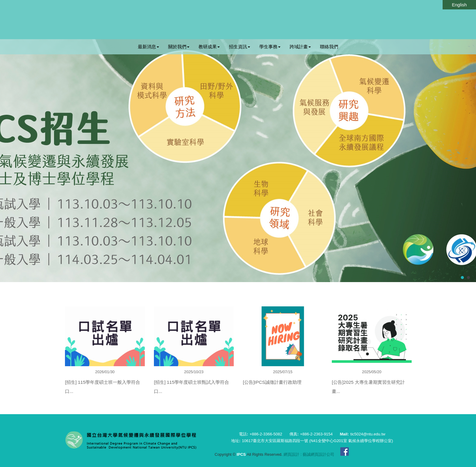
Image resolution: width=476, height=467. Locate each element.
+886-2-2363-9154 (316, 434)
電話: (243, 434)
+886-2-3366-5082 (266, 434)
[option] (105, 356)
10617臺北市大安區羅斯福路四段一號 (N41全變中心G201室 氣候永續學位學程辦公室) (318, 441)
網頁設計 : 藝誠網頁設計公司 (309, 454)
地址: (236, 441)
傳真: (294, 434)
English (459, 5)
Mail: (344, 434)
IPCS (221, 20)
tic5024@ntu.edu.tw (368, 434)
